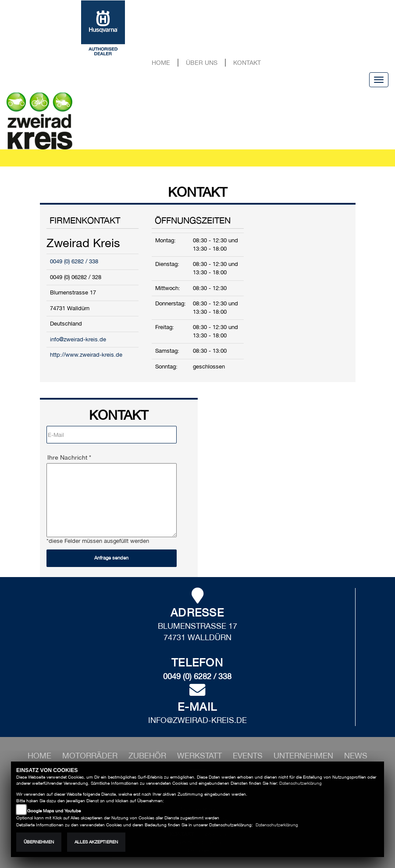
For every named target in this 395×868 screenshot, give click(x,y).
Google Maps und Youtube (54, 811)
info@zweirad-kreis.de (78, 339)
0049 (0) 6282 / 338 (74, 261)
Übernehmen (39, 842)
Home (161, 62)
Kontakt (247, 62)
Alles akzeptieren (96, 842)
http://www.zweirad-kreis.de (86, 355)
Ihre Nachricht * (69, 457)
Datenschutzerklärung (301, 783)
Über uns (202, 62)
